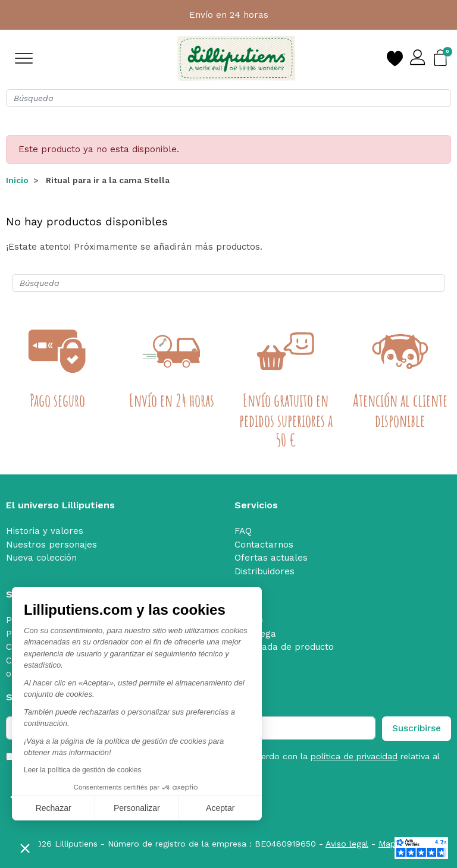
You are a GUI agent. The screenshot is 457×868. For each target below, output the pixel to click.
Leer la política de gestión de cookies (82, 770)
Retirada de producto (287, 647)
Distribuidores (265, 571)
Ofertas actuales (271, 558)
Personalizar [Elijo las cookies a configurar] (137, 808)
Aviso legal (347, 844)
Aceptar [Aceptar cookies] (220, 808)
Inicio (17, 180)
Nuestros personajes (51, 545)
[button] (25, 848)
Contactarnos (264, 545)
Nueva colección (41, 558)
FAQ (243, 531)
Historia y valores (45, 531)
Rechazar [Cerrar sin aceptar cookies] (54, 808)
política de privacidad (354, 756)
